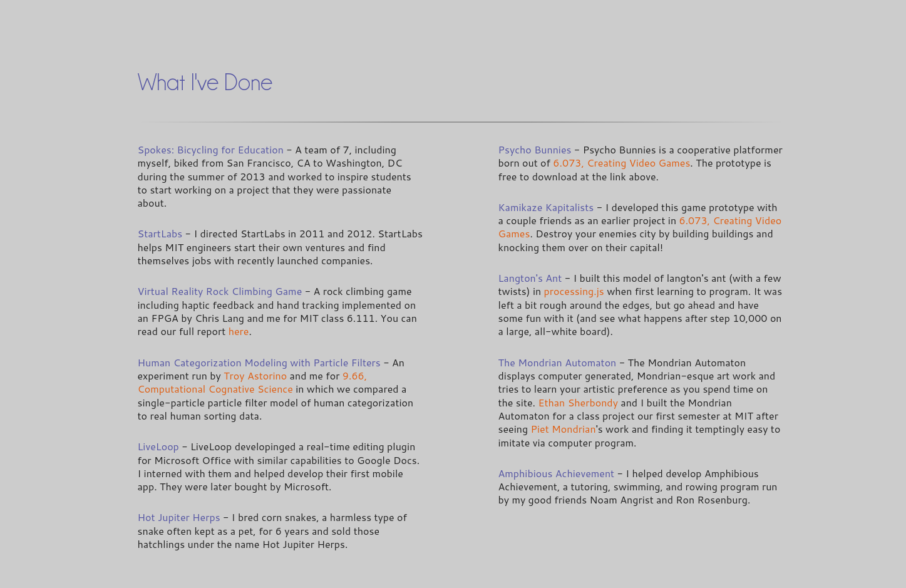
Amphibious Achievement (557, 473)
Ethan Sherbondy (578, 402)
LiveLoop (158, 446)
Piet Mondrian (564, 429)
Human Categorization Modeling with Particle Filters (259, 362)
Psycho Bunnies (535, 149)
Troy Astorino (255, 375)
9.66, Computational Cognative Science (253, 382)
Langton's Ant (530, 278)
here (239, 331)
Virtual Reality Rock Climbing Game (220, 291)
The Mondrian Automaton (558, 362)
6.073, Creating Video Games (621, 162)
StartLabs (160, 233)
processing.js (574, 291)
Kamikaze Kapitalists (546, 207)
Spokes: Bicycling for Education (211, 149)
